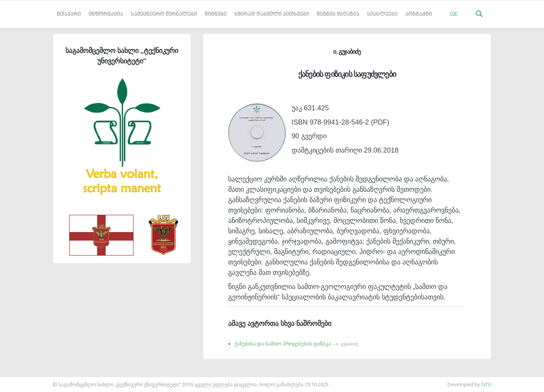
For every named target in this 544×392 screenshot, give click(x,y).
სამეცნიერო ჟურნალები (164, 14)
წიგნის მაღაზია (338, 14)
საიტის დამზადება (23, 380)
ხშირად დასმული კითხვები (272, 14)
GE (454, 14)
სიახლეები (382, 14)
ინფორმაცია (106, 14)
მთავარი (69, 14)
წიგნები (216, 14)
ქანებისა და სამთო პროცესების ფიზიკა (296, 344)
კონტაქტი (419, 14)
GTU (486, 384)
